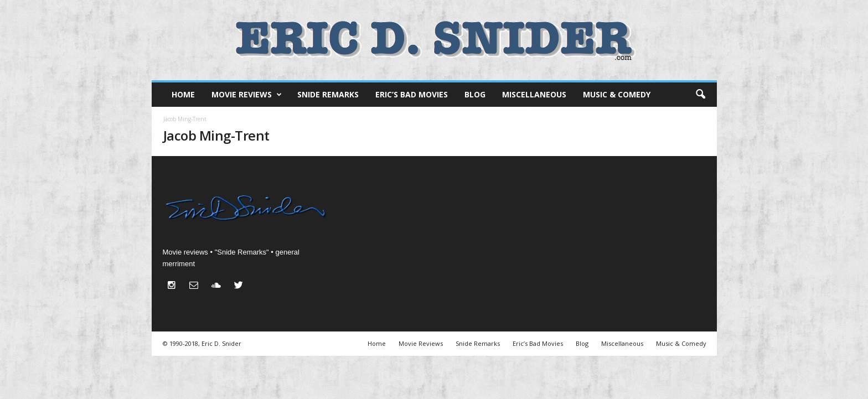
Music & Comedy (617, 94)
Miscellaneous (534, 94)
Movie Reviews (247, 95)
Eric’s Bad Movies (412, 94)
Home (183, 94)
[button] (700, 95)
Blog (475, 94)
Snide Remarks (328, 94)
